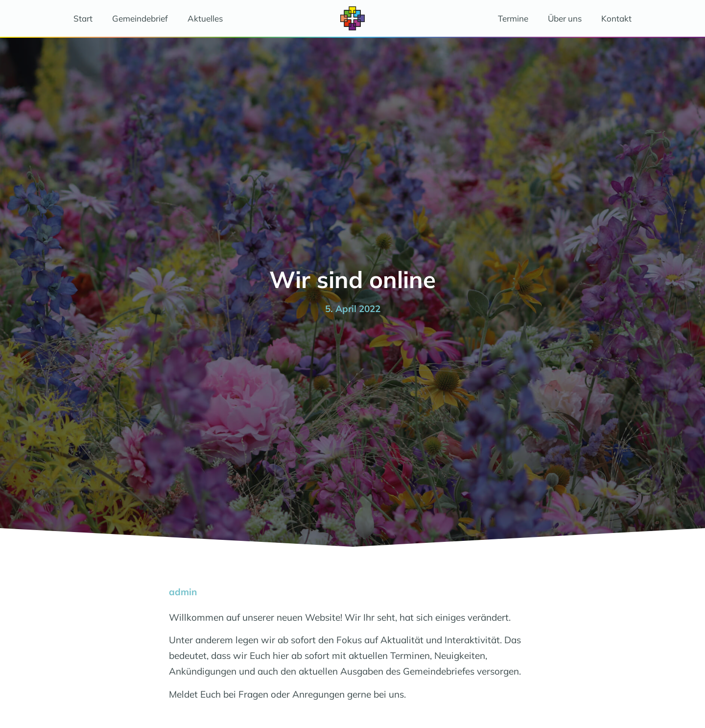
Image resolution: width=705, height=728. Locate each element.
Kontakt (616, 19)
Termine (513, 19)
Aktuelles (205, 19)
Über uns (565, 19)
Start (83, 19)
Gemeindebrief (140, 19)
